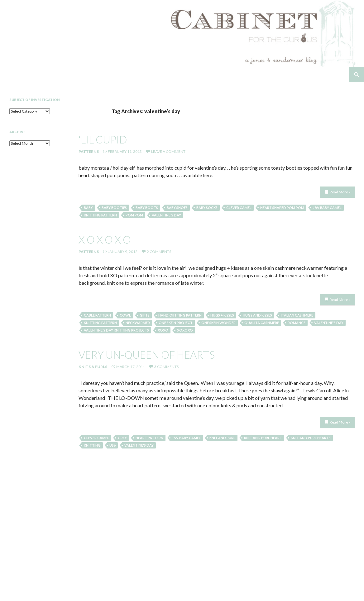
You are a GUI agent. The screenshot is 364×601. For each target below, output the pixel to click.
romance (297, 323)
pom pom (134, 215)
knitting (92, 445)
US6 (113, 445)
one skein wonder (218, 323)
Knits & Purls (93, 367)
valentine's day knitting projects (116, 330)
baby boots (147, 208)
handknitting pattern (180, 315)
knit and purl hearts (311, 438)
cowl (125, 315)
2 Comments (159, 252)
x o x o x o (105, 240)
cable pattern (97, 315)
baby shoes (177, 208)
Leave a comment (168, 151)
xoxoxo (185, 330)
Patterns (89, 151)
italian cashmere (297, 315)
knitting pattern (100, 215)
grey (122, 438)
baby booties (114, 208)
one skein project (176, 323)
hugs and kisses (257, 315)
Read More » (340, 192)
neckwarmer (138, 323)
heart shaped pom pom (282, 208)
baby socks (207, 208)
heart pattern (149, 438)
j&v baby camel (327, 208)
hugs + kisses (222, 315)
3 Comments (166, 367)
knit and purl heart (263, 438)
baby (88, 208)
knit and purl (222, 438)
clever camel (239, 208)
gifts (145, 315)
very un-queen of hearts (147, 355)
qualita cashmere (262, 323)
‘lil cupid (103, 139)
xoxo (163, 330)
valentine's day (166, 215)
